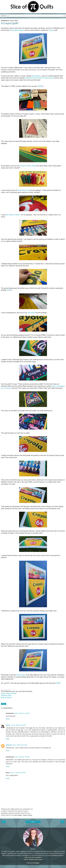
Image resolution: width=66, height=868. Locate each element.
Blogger (37, 863)
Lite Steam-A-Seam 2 (13, 215)
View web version (33, 826)
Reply (8, 719)
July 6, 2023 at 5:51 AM (20, 745)
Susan (8, 725)
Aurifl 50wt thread (24, 190)
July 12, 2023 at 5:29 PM (18, 773)
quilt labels (31, 313)
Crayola (51, 30)
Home (33, 822)
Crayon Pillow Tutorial (9, 693)
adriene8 (9, 745)
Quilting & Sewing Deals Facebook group (40, 78)
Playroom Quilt (6, 695)
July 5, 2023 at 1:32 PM (22, 713)
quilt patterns (36, 76)
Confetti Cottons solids (28, 166)
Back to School (6, 698)
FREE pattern (21, 675)
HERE (40, 86)
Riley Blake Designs (17, 30)
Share (4, 704)
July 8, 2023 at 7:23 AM (22, 757)
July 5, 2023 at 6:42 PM (18, 725)
